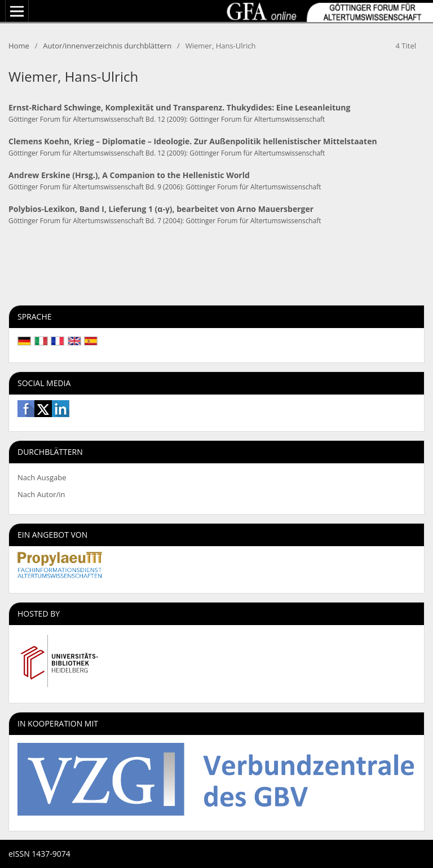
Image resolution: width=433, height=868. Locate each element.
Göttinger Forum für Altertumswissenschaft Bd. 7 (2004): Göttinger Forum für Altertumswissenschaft (165, 220)
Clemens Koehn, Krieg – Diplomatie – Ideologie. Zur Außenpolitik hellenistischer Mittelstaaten (193, 141)
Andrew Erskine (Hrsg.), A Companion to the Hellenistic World (129, 175)
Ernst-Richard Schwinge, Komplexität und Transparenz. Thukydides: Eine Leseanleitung (179, 107)
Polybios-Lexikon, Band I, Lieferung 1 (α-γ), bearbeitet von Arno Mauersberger (161, 209)
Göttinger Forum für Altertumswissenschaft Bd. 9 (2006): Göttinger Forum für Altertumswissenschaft (165, 187)
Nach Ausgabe (42, 477)
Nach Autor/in (41, 494)
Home (19, 46)
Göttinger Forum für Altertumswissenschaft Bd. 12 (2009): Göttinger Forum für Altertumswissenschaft (167, 119)
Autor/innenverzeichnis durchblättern (107, 46)
